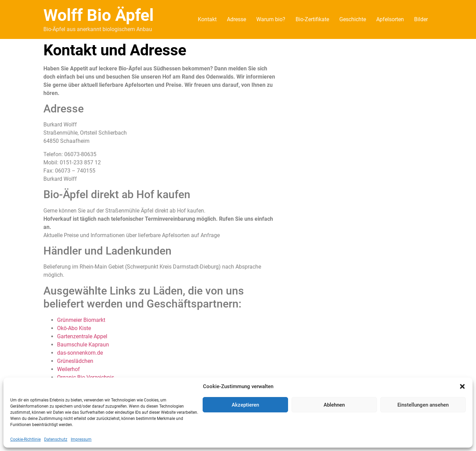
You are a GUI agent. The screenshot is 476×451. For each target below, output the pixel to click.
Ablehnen (334, 405)
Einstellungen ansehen (423, 405)
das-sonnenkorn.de (80, 353)
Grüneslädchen (75, 361)
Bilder (421, 19)
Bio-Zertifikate (312, 19)
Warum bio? (271, 19)
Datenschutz (56, 439)
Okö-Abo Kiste (74, 328)
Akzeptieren (245, 405)
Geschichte (353, 19)
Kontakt (207, 19)
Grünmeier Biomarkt (81, 320)
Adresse (236, 19)
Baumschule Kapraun (83, 345)
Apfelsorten (390, 19)
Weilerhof (69, 369)
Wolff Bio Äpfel (99, 15)
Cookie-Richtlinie (25, 439)
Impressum (81, 439)
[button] (462, 386)
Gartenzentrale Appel (82, 336)
